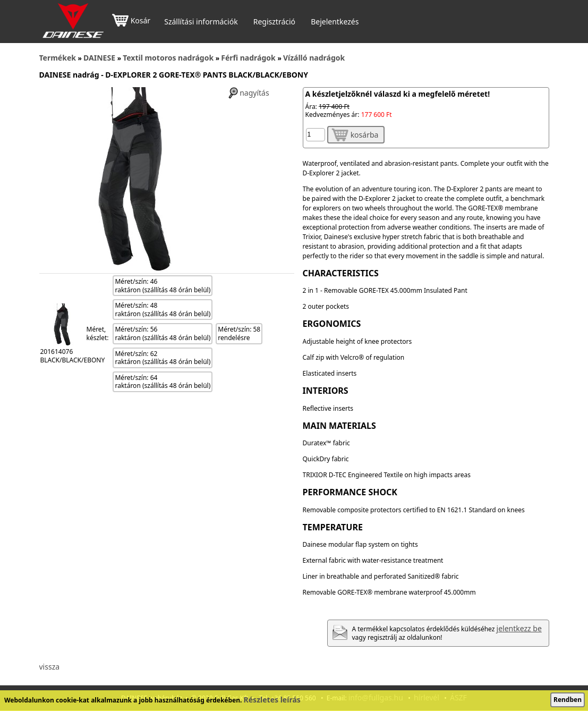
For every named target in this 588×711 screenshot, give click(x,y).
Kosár (131, 22)
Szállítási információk (201, 22)
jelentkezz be (519, 628)
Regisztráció (274, 22)
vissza (50, 667)
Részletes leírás (272, 700)
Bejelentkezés (335, 22)
